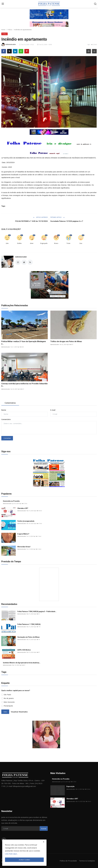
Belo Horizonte (9, 702)
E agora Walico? (23, 534)
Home (3, 30)
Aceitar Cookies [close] (24, 860)
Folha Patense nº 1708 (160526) (29, 624)
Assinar (44, 829)
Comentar (7, 438)
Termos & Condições (87, 861)
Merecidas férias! (24, 547)
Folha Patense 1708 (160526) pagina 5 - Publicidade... (37, 611)
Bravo (56, 243)
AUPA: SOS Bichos (24, 650)
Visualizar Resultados (19, 712)
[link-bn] (49, 14)
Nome (4, 410)
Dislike (19, 243)
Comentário (6, 419)
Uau (81, 243)
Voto (5, 712)
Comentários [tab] (10, 403)
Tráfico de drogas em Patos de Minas (66, 341)
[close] (44, 842)
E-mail (53, 410)
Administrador (21, 257)
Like (7, 243)
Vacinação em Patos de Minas (29, 637)
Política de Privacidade (68, 861)
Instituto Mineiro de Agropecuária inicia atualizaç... (22, 663)
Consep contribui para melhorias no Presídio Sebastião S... (24, 385)
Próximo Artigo (57, 217)
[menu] (3, 4)
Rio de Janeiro (9, 698)
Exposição (70, 786)
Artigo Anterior (40, 217)
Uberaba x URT (23, 508)
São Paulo (7, 695)
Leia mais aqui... (11, 854)
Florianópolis (8, 706)
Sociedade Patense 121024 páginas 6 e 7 (67, 221)
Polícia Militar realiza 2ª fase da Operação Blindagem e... (24, 343)
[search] (95, 4)
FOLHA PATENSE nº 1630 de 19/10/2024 (31, 221)
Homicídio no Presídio (11, 501)
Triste (68, 243)
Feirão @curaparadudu (26, 521)
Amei (32, 243)
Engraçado (44, 243)
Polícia (10, 30)
